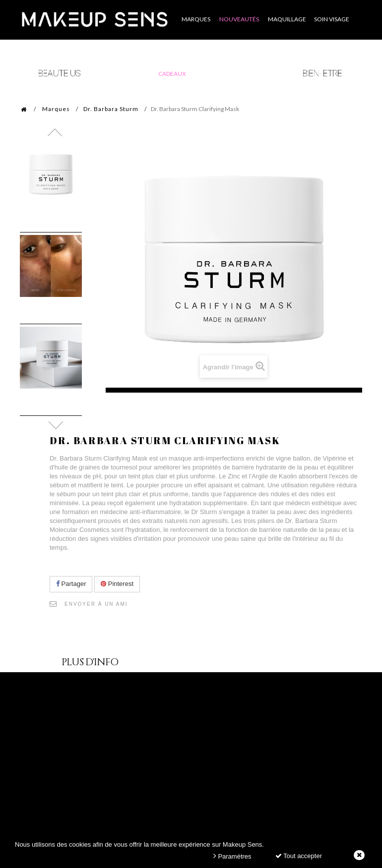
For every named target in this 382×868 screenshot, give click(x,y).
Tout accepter (299, 856)
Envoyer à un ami (96, 604)
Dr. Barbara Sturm (111, 109)
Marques (56, 109)
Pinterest (117, 584)
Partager (71, 584)
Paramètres (232, 856)
